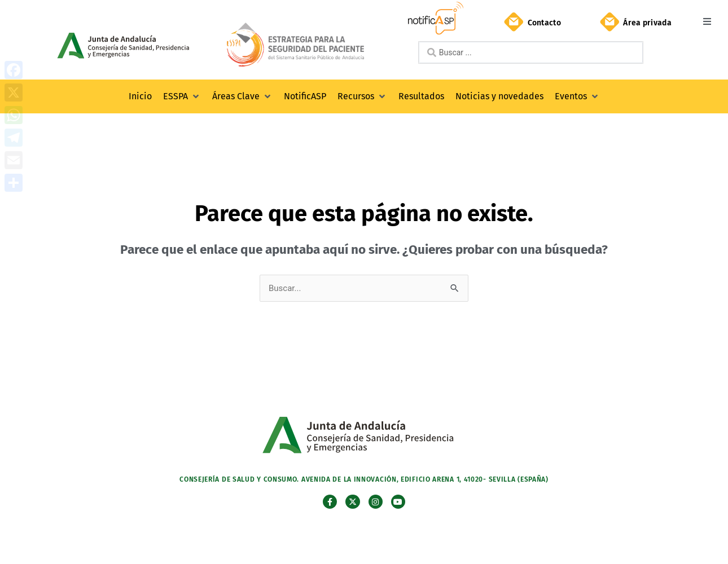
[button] (707, 21)
